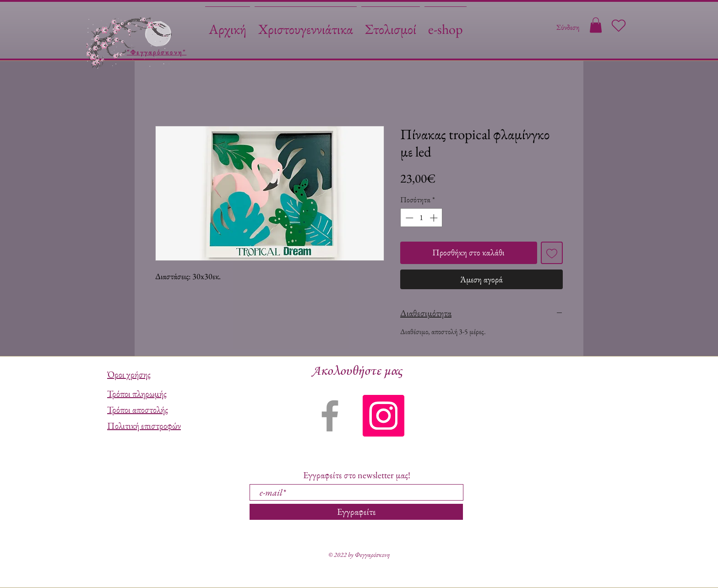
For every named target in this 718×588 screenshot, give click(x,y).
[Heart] (619, 26)
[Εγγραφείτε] (356, 512)
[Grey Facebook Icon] (330, 416)
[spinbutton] (422, 218)
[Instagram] (383, 416)
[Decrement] (408, 218)
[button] (596, 25)
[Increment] (435, 218)
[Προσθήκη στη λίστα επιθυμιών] (552, 253)
